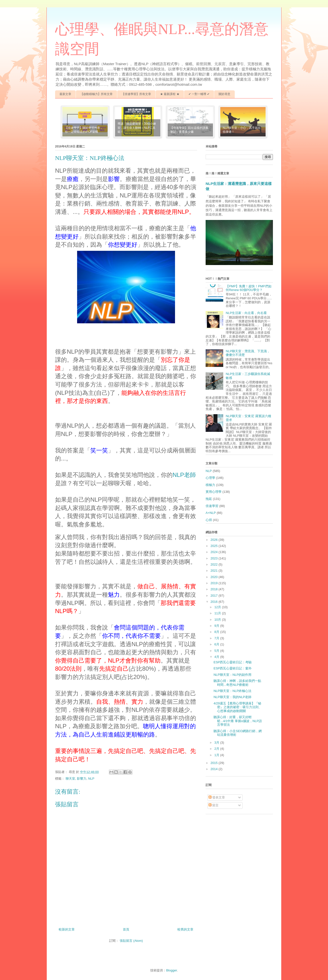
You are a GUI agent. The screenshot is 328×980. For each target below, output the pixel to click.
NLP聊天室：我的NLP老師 (232, 697)
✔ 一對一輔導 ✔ (199, 94)
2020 (215, 577)
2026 (215, 540)
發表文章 (217, 797)
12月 (218, 607)
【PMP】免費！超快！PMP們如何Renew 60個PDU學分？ (248, 288)
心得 (209, 520)
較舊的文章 (185, 929)
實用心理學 (214, 492)
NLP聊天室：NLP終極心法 (232, 691)
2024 (215, 552)
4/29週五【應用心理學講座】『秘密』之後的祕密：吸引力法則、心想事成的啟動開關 (238, 707)
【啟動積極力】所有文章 (96, 94)
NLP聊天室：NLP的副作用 (232, 675)
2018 (215, 589)
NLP (91, 779)
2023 (215, 558)
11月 (218, 613)
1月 (217, 755)
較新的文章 (67, 929)
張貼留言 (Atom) (131, 941)
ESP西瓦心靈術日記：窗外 (233, 668)
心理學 (210, 478)
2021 (215, 571)
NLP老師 (184, 475)
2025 (215, 546)
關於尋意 (224, 94)
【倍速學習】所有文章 (136, 94)
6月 (217, 644)
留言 (214, 805)
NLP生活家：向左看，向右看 (246, 313)
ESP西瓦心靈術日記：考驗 (233, 662)
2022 (215, 564)
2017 (215, 596)
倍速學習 (212, 506)
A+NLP (211, 513)
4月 (217, 657)
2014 (215, 769)
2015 (215, 763)
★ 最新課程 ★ (170, 94)
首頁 (126, 929)
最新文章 (65, 94)
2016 (215, 602)
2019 (215, 583)
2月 (217, 749)
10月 (218, 620)
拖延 (209, 499)
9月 (217, 626)
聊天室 (70, 779)
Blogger (172, 970)
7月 (217, 638)
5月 (217, 651)
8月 (217, 632)
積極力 (210, 485)
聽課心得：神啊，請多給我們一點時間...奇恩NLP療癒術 (237, 683)
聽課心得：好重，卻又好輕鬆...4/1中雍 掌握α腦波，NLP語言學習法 (238, 721)
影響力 (82, 779)
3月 (217, 743)
